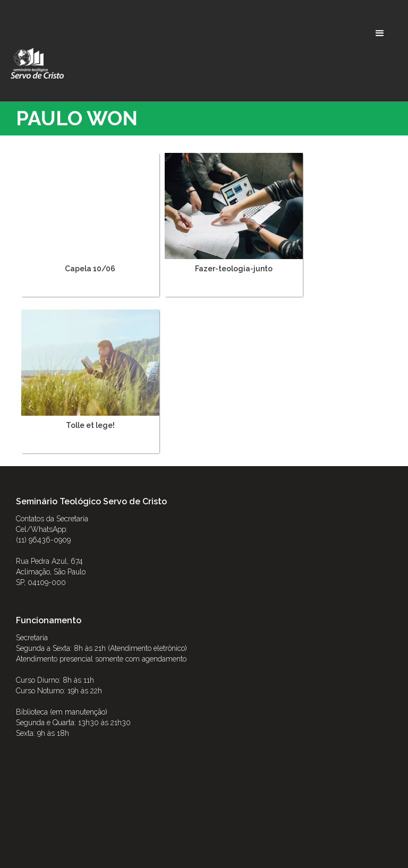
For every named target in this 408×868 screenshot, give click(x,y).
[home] (37, 63)
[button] (380, 33)
